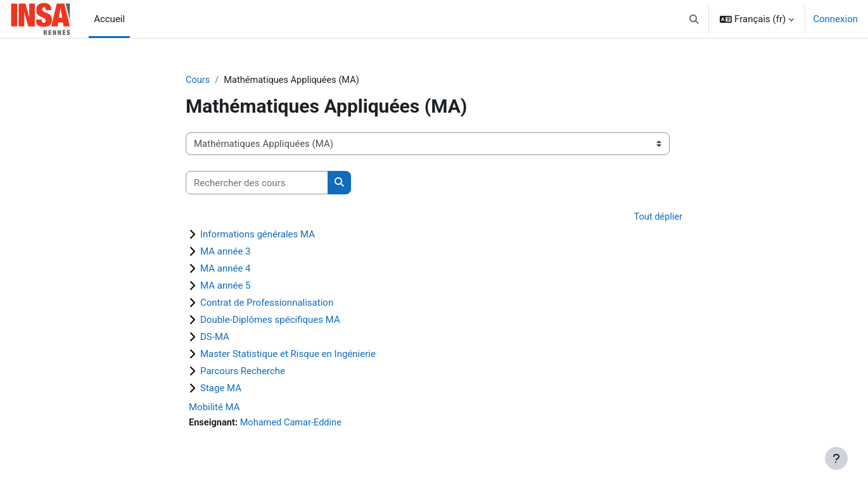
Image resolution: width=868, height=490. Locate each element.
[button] (695, 19)
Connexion (835, 19)
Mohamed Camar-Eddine (294, 424)
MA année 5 (226, 286)
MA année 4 (226, 269)
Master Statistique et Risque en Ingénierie (288, 355)
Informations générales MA (258, 235)
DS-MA (215, 337)
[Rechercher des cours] (257, 183)
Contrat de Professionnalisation (267, 303)
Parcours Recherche (243, 372)
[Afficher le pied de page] (836, 458)
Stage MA (221, 389)
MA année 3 (226, 252)
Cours (198, 80)
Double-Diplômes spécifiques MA (270, 320)
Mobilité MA (214, 408)
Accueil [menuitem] (109, 19)
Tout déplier (657, 218)
